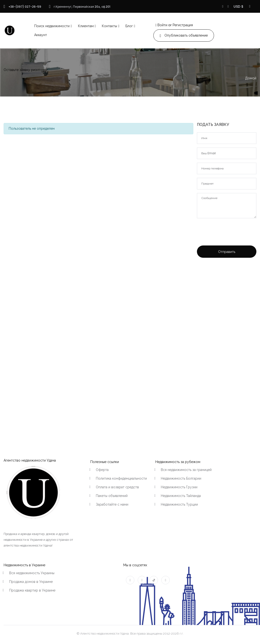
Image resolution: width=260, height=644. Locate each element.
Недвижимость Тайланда (181, 496)
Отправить (227, 252)
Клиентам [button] (86, 26)
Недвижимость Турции (179, 504)
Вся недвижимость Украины (32, 573)
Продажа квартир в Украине (32, 590)
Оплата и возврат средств (117, 487)
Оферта (102, 470)
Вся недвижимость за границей (186, 470)
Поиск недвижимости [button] (52, 26)
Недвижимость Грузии (179, 487)
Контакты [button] (109, 26)
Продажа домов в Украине (31, 582)
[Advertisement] (225, 340)
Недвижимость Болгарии (181, 478)
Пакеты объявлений (112, 496)
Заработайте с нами (112, 504)
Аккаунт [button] (41, 35)
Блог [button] (129, 26)
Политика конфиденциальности (121, 478)
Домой (251, 78)
